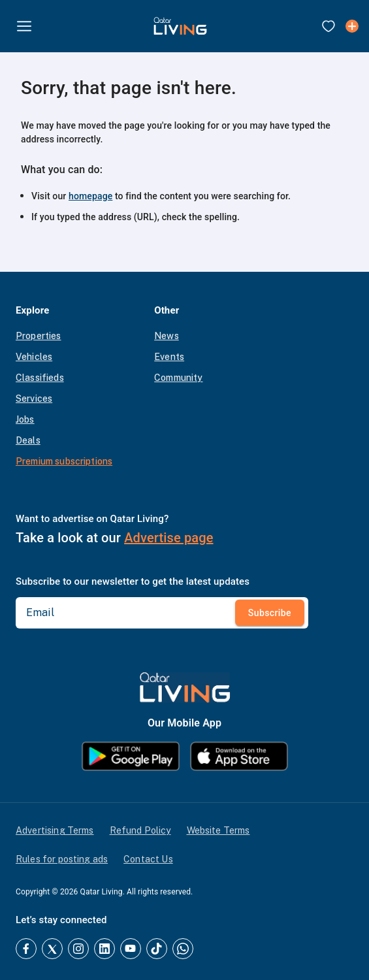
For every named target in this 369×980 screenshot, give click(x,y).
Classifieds (40, 378)
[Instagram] (78, 949)
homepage (90, 196)
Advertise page (168, 538)
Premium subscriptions (64, 461)
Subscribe (270, 612)
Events (169, 357)
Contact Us (148, 859)
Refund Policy (140, 830)
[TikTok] (157, 949)
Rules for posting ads (62, 859)
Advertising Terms (55, 830)
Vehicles (34, 357)
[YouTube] (131, 949)
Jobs (25, 419)
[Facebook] (26, 949)
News (167, 336)
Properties (39, 336)
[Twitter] (52, 949)
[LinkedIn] (104, 949)
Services (34, 399)
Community (178, 378)
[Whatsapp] (183, 949)
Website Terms (218, 830)
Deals (28, 440)
